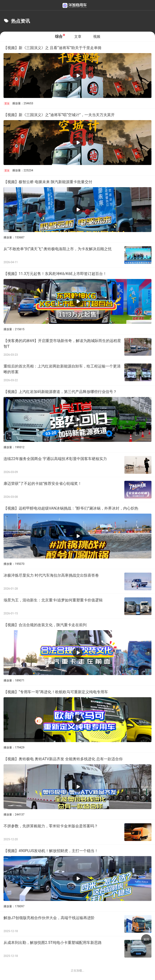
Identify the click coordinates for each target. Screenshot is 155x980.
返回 (146, 939)
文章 (78, 37)
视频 (97, 37)
